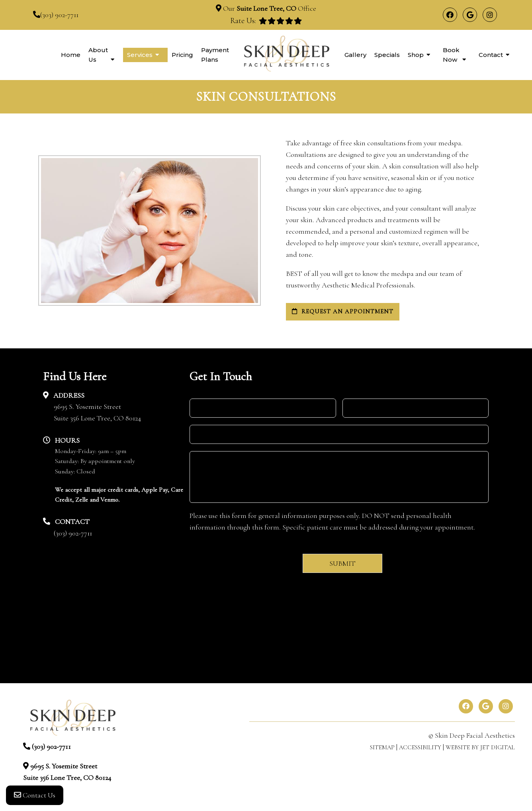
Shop (416, 55)
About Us (98, 55)
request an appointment (343, 311)
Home (71, 55)
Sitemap (382, 747)
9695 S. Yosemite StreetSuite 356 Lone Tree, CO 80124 (97, 412)
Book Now (451, 55)
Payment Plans (215, 55)
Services (140, 55)
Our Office (269, 8)
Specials (387, 55)
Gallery (355, 55)
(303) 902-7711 (59, 15)
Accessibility (420, 747)
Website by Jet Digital (480, 747)
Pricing (182, 55)
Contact (491, 55)
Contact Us (35, 795)
